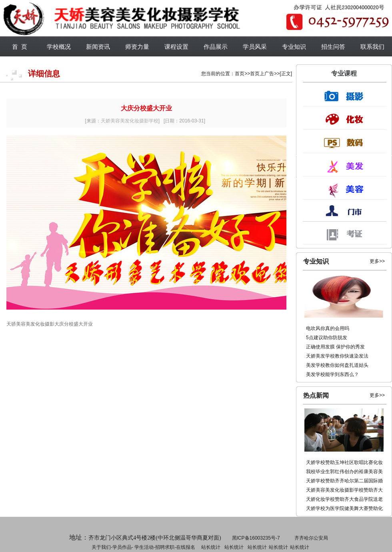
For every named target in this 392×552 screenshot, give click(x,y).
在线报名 (186, 547)
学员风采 (255, 47)
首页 (240, 74)
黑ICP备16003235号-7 (256, 538)
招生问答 (333, 47)
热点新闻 (316, 395)
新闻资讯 (98, 47)
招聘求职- (233, 547)
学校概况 (59, 47)
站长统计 (211, 547)
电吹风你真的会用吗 (328, 328)
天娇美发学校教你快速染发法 (337, 356)
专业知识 (294, 47)
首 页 (20, 47)
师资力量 (137, 47)
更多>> (377, 261)
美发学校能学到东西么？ (332, 374)
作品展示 (216, 47)
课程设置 (176, 47)
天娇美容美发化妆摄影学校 (130, 121)
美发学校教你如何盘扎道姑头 (337, 365)
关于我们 (101, 547)
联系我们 (372, 47)
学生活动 (144, 547)
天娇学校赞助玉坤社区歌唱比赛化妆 (344, 462)
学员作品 (122, 547)
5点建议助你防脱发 (327, 338)
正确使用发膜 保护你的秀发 (335, 347)
